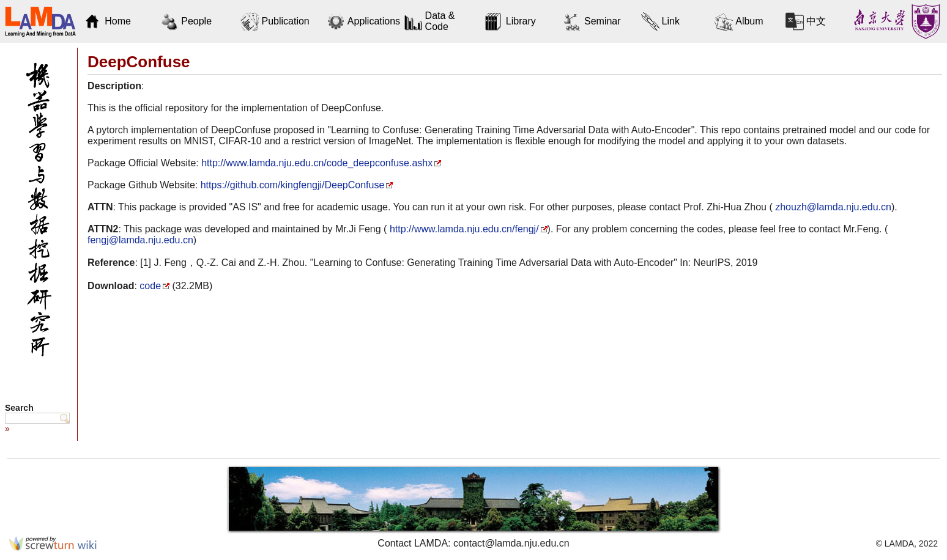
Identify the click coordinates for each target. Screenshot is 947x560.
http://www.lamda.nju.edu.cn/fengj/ (462, 229)
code (150, 286)
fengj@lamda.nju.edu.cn (140, 240)
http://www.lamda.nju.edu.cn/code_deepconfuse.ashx (317, 163)
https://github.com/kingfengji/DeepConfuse (293, 185)
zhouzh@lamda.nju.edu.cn (832, 207)
